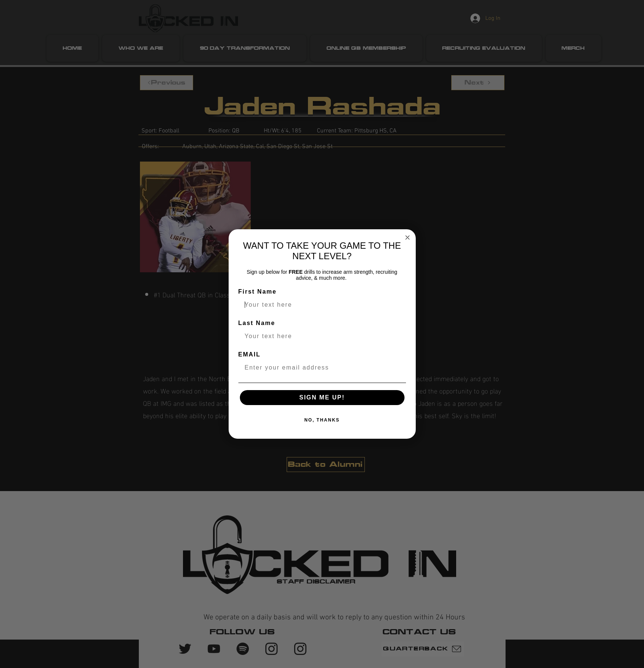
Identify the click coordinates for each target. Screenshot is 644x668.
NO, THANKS (322, 420)
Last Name (257, 323)
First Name (258, 292)
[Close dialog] (408, 238)
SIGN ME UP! (322, 397)
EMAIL (250, 354)
